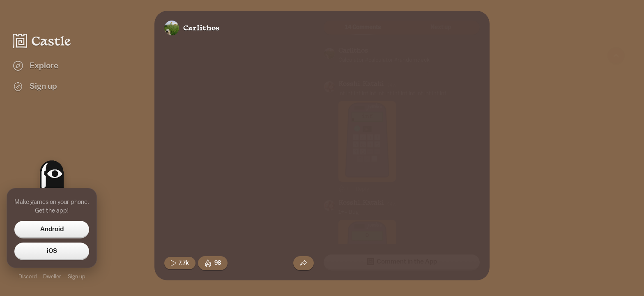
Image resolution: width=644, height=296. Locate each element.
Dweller (52, 276)
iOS (52, 251)
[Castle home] (42, 41)
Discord (28, 276)
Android (52, 229)
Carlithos (201, 29)
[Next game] (616, 245)
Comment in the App (402, 261)
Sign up (76, 276)
